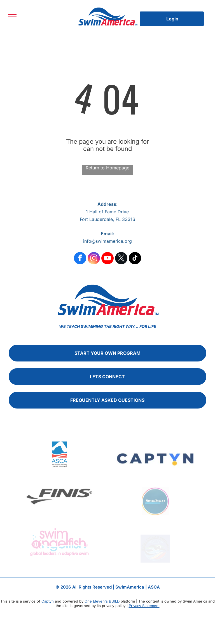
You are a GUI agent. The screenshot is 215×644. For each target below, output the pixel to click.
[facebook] (80, 259)
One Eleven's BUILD (102, 601)
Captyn (48, 601)
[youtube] (107, 259)
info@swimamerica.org (107, 241)
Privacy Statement (144, 606)
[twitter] (121, 259)
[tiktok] (135, 259)
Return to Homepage (107, 168)
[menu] (12, 17)
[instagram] (94, 259)
